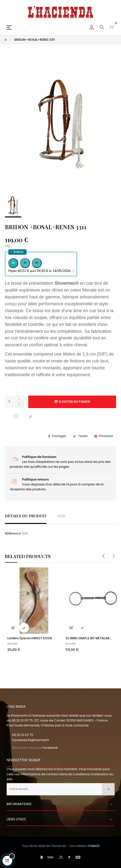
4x (37, 262)
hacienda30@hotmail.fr (31, 740)
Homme (7, 644)
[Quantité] (15, 402)
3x (25, 262)
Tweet (83, 436)
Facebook (50, 748)
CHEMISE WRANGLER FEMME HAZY (86, 638)
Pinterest (106, 436)
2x (13, 262)
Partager (59, 436)
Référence (13, 534)
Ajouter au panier (72, 402)
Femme (65, 644)
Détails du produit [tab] (26, 516)
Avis (61, 516)
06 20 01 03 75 (22, 721)
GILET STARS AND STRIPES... (22, 638)
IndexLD (94, 846)
